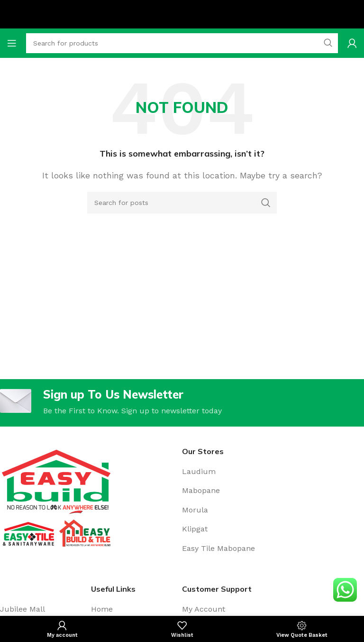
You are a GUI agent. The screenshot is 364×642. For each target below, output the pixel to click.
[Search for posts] (182, 203)
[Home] (136, 609)
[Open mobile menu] (12, 43)
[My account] (352, 43)
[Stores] (273, 472)
